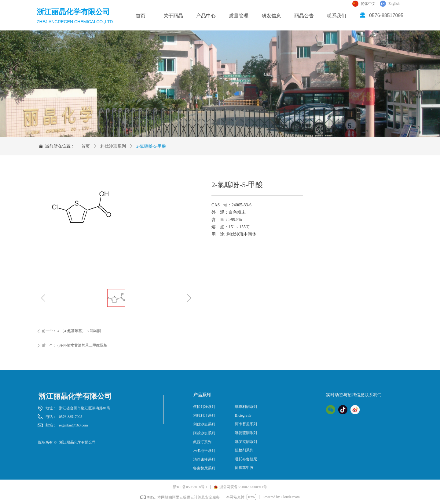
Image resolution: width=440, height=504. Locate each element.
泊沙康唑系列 (204, 459)
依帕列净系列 (204, 407)
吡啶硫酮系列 (246, 433)
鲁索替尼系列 (204, 468)
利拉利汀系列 (204, 415)
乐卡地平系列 (204, 451)
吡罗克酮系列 (246, 442)
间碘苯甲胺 (244, 468)
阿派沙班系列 (204, 433)
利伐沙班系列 (113, 146)
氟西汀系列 (202, 442)
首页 (86, 146)
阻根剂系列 (244, 450)
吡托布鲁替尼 (246, 459)
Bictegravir (243, 415)
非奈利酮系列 (246, 407)
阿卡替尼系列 (246, 424)
